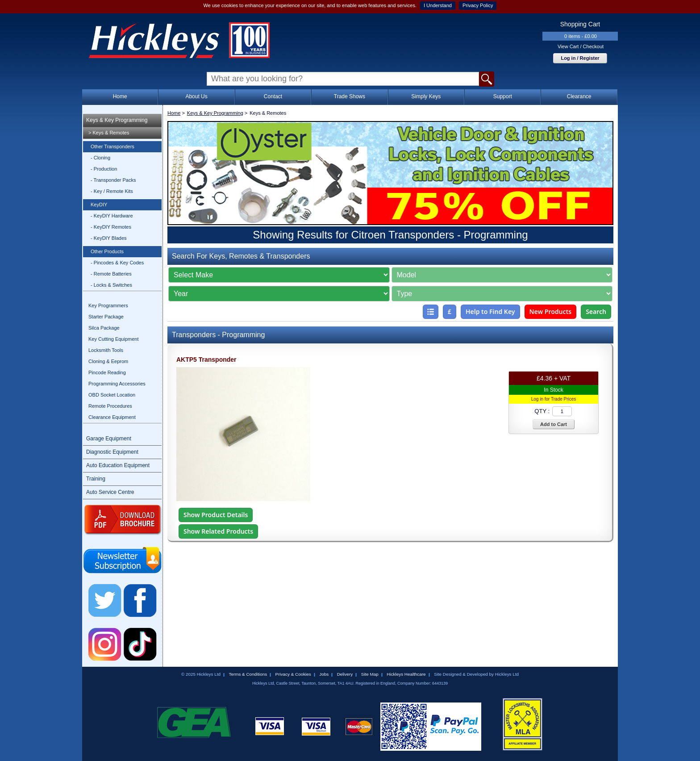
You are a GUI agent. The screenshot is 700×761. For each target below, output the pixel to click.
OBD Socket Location (112, 395)
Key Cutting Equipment (114, 339)
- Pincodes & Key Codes (117, 263)
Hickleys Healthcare (406, 674)
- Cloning (100, 158)
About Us (196, 96)
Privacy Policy (478, 5)
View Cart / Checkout (581, 46)
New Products (551, 312)
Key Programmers (108, 305)
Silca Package (104, 328)
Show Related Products (218, 531)
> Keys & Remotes (109, 133)
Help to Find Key (490, 312)
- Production (104, 169)
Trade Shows (350, 96)
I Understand (438, 5)
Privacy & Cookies (293, 674)
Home (120, 96)
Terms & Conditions (248, 674)
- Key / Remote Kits (112, 191)
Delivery (345, 674)
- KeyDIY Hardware (112, 216)
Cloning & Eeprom (108, 361)
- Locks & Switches (111, 285)
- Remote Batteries (111, 274)
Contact (273, 96)
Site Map (370, 674)
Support (503, 96)
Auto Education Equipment (118, 465)
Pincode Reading (107, 372)
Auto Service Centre (110, 492)
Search (596, 312)
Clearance (579, 96)
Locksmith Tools (106, 350)
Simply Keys (426, 96)
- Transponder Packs (113, 180)
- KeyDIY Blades (109, 238)
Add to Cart (554, 424)
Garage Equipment (109, 439)
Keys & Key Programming (117, 120)
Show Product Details (216, 515)
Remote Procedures (110, 406)
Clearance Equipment (112, 417)
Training (96, 479)
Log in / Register (580, 58)
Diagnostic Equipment (112, 452)
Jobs (324, 674)
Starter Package (106, 317)
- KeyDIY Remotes (111, 227)
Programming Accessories (117, 384)
